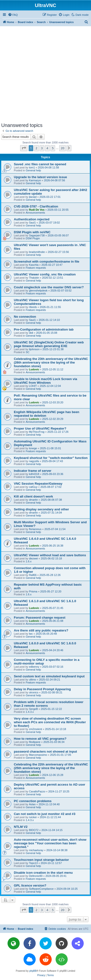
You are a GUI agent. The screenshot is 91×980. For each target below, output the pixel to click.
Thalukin (34, 278)
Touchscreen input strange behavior (41, 860)
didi (31, 333)
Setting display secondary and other (41, 509)
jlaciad (33, 197)
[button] (24, 148)
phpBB (33, 971)
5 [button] (53, 148)
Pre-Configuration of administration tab (44, 329)
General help (33, 170)
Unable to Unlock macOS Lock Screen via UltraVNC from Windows (45, 381)
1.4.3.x (30, 712)
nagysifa (34, 461)
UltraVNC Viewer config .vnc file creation (45, 274)
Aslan (32, 804)
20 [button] (62, 148)
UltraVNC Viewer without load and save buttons (50, 555)
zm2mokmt (35, 729)
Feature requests (36, 268)
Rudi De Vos (37, 210)
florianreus (35, 529)
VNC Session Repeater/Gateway (38, 484)
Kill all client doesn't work (33, 496)
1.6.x (29, 561)
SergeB (33, 709)
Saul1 (32, 223)
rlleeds (33, 307)
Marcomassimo (38, 755)
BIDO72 (34, 830)
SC (28, 352)
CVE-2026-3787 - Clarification (36, 206)
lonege (33, 448)
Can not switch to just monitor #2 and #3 (45, 814)
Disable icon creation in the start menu (43, 873)
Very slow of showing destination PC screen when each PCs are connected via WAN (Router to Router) (50, 722)
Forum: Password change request (40, 618)
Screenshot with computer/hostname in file (47, 262)
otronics (34, 692)
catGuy (33, 487)
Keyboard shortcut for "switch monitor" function (51, 458)
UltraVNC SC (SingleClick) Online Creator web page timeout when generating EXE (49, 344)
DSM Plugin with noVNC (32, 232)
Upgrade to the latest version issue (40, 177)
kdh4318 (34, 474)
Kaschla (34, 265)
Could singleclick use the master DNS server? (49, 287)
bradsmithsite (37, 252)
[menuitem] (13, 15)
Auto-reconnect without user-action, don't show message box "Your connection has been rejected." (50, 843)
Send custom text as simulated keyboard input (49, 676)
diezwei (33, 558)
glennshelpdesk (38, 291)
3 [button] (42, 148)
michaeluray (36, 850)
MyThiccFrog (37, 432)
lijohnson (34, 349)
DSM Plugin (33, 238)
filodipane (35, 742)
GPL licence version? (30, 885)
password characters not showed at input (45, 752)
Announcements (35, 213)
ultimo (32, 680)
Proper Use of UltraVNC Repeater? (40, 428)
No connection (25, 317)
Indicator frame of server (33, 471)
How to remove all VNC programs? (40, 739)
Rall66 (33, 575)
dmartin (33, 500)
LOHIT (33, 386)
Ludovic (34, 369)
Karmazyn (35, 180)
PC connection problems (33, 801)
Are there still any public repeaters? (41, 630)
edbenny (34, 667)
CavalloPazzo (37, 791)
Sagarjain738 (37, 235)
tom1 (32, 167)
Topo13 (33, 863)
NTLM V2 (21, 827)
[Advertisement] (45, 74)
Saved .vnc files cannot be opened (40, 164)
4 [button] (47, 148)
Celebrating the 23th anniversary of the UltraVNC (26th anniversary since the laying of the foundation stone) (51, 362)
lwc (31, 634)
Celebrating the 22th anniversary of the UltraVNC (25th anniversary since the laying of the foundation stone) (51, 768)
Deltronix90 (36, 876)
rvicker (33, 817)
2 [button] (36, 148)
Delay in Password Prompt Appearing (42, 689)
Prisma (33, 591)
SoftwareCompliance (41, 889)
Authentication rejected (32, 219)
